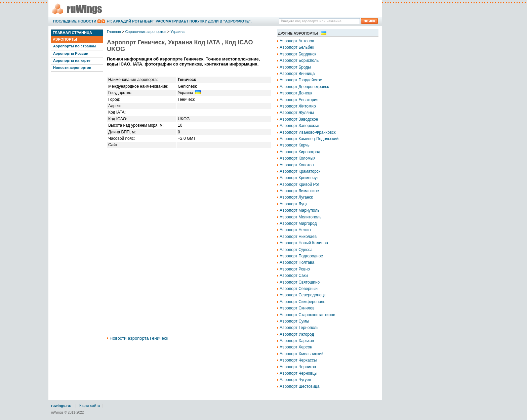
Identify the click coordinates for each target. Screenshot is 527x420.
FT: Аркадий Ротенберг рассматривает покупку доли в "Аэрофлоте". (179, 21)
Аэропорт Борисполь (299, 60)
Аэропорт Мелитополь (300, 217)
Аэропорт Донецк (296, 93)
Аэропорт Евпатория (299, 100)
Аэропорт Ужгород (297, 334)
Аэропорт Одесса (296, 250)
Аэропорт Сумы (294, 321)
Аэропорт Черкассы (298, 360)
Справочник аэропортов (146, 32)
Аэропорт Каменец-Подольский (309, 139)
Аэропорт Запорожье (299, 126)
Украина (177, 32)
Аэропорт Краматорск (300, 171)
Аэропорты (65, 39)
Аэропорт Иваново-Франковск (308, 132)
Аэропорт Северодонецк (303, 295)
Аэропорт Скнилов (297, 308)
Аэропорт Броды (295, 67)
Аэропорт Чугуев (295, 380)
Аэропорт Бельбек (297, 47)
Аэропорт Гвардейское (301, 80)
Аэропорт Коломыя (298, 158)
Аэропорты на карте (72, 60)
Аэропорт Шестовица (299, 386)
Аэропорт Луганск (296, 197)
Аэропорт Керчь (295, 145)
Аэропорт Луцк (293, 204)
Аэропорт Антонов (297, 41)
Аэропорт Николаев (298, 237)
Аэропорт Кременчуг (299, 178)
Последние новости (75, 21)
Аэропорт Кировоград (300, 152)
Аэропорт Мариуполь (300, 210)
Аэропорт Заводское (299, 119)
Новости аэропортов (72, 68)
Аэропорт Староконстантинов (307, 315)
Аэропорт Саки (294, 276)
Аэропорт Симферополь (302, 302)
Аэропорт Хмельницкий (302, 354)
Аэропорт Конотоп (297, 165)
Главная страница (72, 33)
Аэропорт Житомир (298, 106)
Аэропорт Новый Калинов (304, 243)
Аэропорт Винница (297, 74)
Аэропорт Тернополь (299, 328)
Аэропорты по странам (74, 46)
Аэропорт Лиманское (299, 191)
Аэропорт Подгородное (301, 256)
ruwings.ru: (61, 406)
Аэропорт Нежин (295, 230)
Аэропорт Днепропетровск (304, 87)
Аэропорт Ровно (295, 269)
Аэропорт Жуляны (297, 113)
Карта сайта (90, 406)
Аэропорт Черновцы (299, 373)
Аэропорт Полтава (297, 262)
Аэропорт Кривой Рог (299, 184)
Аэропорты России (71, 53)
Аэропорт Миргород (298, 223)
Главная (114, 32)
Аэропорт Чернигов (298, 367)
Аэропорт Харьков (297, 341)
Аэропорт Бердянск (298, 54)
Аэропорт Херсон (296, 347)
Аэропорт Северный (299, 289)
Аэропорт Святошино (300, 282)
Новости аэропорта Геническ (139, 338)
